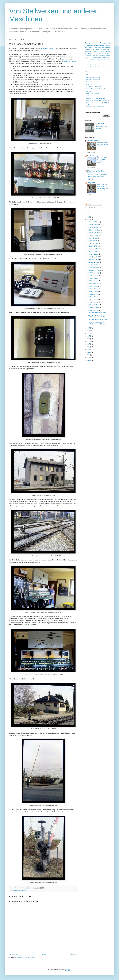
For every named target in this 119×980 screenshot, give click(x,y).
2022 (89, 352)
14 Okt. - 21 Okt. (94, 281)
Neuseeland (102, 55)
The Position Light (93, 156)
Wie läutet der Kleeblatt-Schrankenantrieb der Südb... (98, 316)
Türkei (104, 61)
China (99, 63)
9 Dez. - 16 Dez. (94, 302)
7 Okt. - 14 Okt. (93, 278)
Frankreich (95, 55)
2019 (89, 344)
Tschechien (93, 59)
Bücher (95, 63)
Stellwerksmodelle (104, 53)
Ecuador (103, 63)
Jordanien (91, 65)
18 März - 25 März (94, 233)
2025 (89, 360)
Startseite (44, 954)
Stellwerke (24, 891)
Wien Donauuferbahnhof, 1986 (97, 320)
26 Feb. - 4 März (94, 227)
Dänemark (107, 57)
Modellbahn (100, 57)
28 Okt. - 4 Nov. (93, 286)
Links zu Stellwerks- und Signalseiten (98, 101)
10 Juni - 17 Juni (94, 246)
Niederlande (88, 55)
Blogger (69, 970)
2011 (89, 217)
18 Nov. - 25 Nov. (94, 294)
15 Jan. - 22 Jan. (94, 222)
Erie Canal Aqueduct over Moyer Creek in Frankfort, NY (103, 144)
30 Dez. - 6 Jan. (93, 310)
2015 (89, 333)
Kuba (95, 65)
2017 (89, 339)
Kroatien (90, 61)
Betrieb (108, 61)
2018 (89, 341)
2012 (89, 220)
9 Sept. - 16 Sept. (94, 267)
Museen (87, 49)
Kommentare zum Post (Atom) (26, 958)
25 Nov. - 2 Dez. (94, 297)
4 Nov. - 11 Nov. (93, 289)
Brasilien (91, 63)
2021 (89, 349)
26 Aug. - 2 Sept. (94, 262)
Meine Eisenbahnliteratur (94, 82)
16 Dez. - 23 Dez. (94, 305)
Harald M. (101, 124)
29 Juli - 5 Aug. (93, 251)
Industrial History (93, 141)
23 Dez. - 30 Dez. (94, 308)
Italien (97, 49)
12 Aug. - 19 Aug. (94, 257)
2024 (89, 357)
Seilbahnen (88, 57)
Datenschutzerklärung (93, 77)
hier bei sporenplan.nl (70, 61)
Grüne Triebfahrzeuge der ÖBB (96, 96)
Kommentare (91, 208)
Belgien (87, 59)
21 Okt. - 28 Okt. (94, 283)
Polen (101, 61)
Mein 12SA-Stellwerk (102, 51)
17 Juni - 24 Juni (94, 249)
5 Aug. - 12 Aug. (94, 254)
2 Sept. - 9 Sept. (94, 265)
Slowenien (92, 67)
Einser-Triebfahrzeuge (93, 94)
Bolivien (87, 63)
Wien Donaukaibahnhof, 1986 (97, 313)
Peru (109, 65)
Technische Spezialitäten (94, 87)
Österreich (17, 891)
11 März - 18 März (94, 230)
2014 (89, 331)
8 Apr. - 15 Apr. (93, 241)
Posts (89, 204)
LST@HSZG (91, 183)
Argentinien (100, 59)
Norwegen (100, 65)
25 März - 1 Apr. (93, 235)
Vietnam (105, 67)
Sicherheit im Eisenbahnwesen (96, 98)
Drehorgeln (107, 59)
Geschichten (89, 53)
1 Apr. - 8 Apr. (93, 238)
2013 (89, 328)
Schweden (88, 51)
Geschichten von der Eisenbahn (96, 89)
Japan (86, 65)
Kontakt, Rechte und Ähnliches (96, 107)
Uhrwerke (94, 57)
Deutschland (89, 47)
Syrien (97, 67)
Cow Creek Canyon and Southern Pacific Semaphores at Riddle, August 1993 (97, 176)
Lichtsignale (89, 45)
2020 (89, 347)
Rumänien (87, 67)
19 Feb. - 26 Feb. (94, 225)
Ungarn (101, 67)
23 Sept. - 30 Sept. (94, 273)
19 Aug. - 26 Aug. (94, 259)
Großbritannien (105, 49)
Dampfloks (107, 46)
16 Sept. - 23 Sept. (94, 270)
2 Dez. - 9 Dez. (93, 300)
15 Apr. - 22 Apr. (94, 243)
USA (93, 49)
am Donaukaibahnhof (48, 48)
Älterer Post (74, 954)
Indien (86, 61)
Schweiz (107, 47)
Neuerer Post (14, 954)
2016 (89, 336)
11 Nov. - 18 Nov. (94, 292)
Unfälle (108, 55)
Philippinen (96, 61)
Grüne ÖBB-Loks (99, 47)
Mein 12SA (90, 84)
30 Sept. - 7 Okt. (94, 275)
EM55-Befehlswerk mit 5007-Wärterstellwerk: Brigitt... (97, 323)
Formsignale (98, 45)
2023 (89, 355)
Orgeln (105, 65)
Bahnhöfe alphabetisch (93, 80)
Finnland (108, 63)
